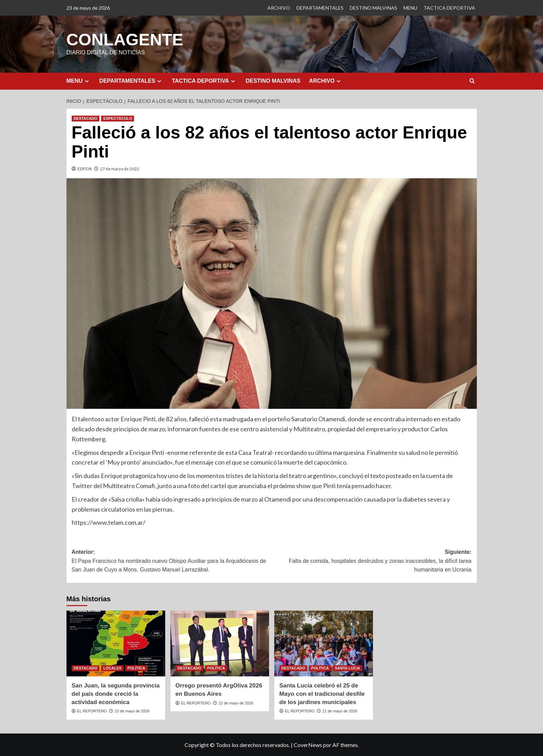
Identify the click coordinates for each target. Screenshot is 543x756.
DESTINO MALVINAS (373, 8)
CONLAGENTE (125, 39)
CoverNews (308, 744)
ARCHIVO (279, 8)
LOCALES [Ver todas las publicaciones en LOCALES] (112, 668)
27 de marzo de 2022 (120, 168)
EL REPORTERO (92, 711)
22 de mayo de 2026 (236, 703)
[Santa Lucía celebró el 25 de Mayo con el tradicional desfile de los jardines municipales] (324, 643)
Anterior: (172, 561)
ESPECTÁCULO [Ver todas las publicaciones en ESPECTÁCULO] (118, 118)
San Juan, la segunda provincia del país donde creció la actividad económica (116, 694)
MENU (410, 8)
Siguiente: (372, 561)
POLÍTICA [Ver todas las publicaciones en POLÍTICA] (136, 668)
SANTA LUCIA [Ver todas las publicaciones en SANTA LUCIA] (348, 668)
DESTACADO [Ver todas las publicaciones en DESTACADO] (86, 118)
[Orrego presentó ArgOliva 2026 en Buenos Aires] (220, 643)
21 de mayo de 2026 (340, 711)
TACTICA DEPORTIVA (449, 8)
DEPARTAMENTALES (320, 8)
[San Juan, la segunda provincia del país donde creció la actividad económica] (116, 643)
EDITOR (85, 168)
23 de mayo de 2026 (132, 711)
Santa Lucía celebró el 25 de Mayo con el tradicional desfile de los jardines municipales (322, 694)
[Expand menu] (87, 81)
